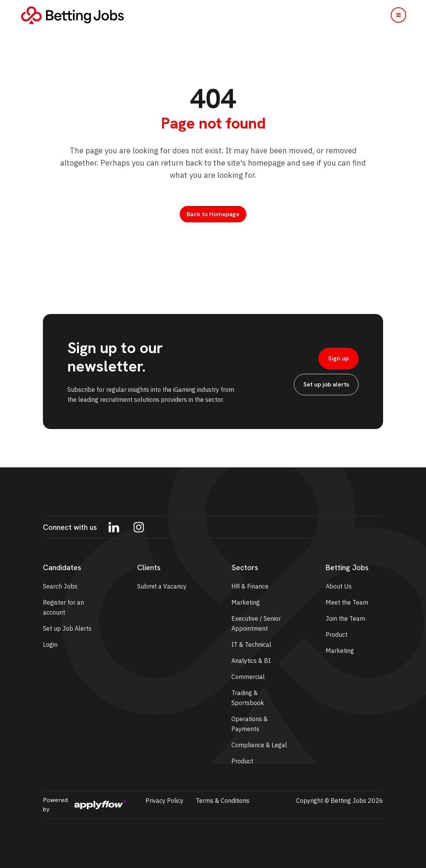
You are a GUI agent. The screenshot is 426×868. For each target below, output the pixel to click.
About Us (339, 586)
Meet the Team (347, 602)
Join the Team (345, 618)
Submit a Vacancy (162, 586)
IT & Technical (251, 644)
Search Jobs (60, 586)
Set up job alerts (326, 384)
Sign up (338, 358)
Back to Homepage (213, 214)
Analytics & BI (251, 661)
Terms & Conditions (223, 801)
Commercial (248, 677)
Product (242, 761)
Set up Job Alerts (67, 628)
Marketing (246, 602)
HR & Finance (250, 586)
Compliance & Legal (259, 745)
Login (50, 644)
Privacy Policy (165, 801)
